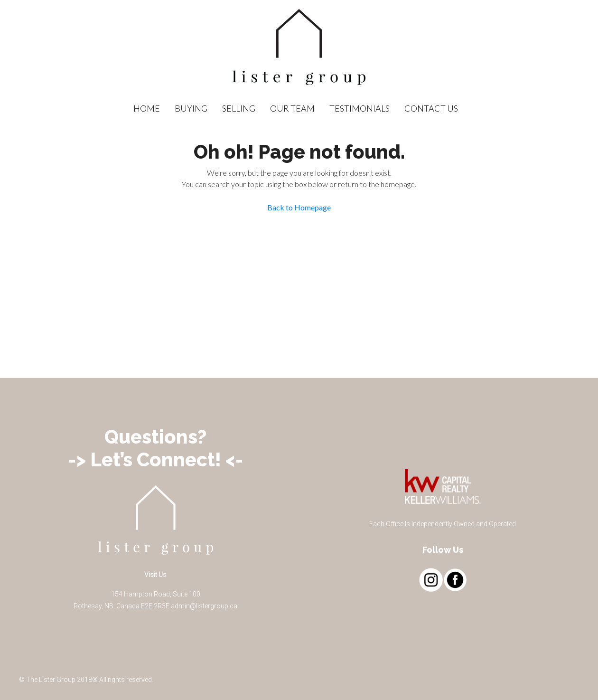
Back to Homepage (299, 207)
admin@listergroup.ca (204, 606)
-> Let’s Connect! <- (156, 459)
